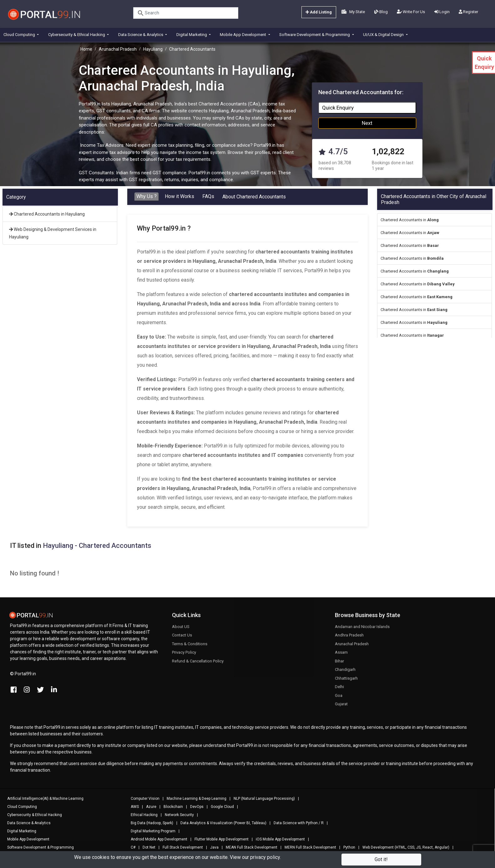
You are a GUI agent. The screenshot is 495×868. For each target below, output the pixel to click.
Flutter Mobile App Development (219, 839)
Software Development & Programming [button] (315, 35)
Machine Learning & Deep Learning (194, 799)
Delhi (339, 690)
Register (468, 12)
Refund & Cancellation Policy (198, 664)
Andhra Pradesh (349, 638)
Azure (148, 807)
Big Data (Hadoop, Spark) (149, 823)
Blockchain (170, 807)
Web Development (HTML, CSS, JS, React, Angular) (403, 847)
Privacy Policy (184, 655)
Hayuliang (153, 49)
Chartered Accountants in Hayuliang (47, 214)
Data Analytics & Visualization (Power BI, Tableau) (221, 823)
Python (346, 847)
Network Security (177, 815)
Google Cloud (220, 807)
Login (442, 12)
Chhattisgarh (346, 681)
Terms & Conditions (190, 647)
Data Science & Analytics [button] (141, 35)
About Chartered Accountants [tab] (254, 197)
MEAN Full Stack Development (249, 847)
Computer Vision (142, 799)
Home (86, 49)
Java (212, 847)
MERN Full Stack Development (308, 847)
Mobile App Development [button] (243, 35)
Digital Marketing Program (150, 831)
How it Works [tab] (179, 196)
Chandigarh (345, 673)
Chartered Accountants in (410, 220)
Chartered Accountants (192, 49)
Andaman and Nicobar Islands (362, 629)
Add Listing (319, 12)
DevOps (194, 807)
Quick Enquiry (338, 108)
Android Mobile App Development (156, 839)
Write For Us (411, 12)
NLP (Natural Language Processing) (261, 799)
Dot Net (146, 847)
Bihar (339, 664)
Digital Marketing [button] (192, 35)
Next (367, 123)
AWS (132, 807)
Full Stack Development (180, 847)
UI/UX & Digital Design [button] (384, 35)
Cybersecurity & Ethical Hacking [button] (77, 35)
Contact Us (182, 638)
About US (181, 629)
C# (130, 847)
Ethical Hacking (141, 815)
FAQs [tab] (208, 196)
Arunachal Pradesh (118, 49)
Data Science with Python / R (296, 823)
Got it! (381, 859)
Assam (341, 655)
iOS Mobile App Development (278, 839)
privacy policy (265, 857)
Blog (381, 12)
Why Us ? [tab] (146, 196)
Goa (339, 698)
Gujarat (341, 707)
